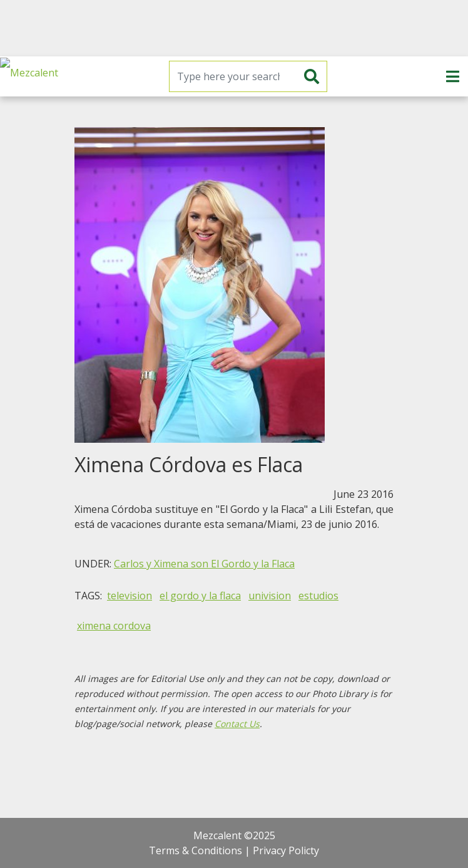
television (130, 596)
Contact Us (237, 724)
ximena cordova (114, 626)
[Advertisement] (234, 28)
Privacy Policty (286, 850)
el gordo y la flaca (200, 596)
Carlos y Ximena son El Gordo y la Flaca (204, 564)
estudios (318, 596)
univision (270, 596)
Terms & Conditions (196, 850)
